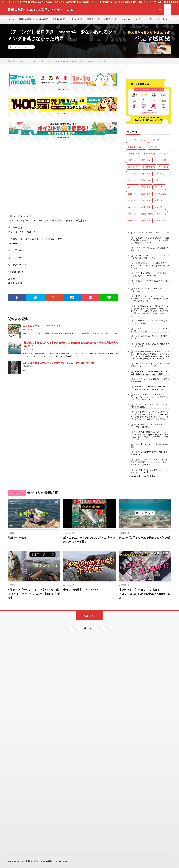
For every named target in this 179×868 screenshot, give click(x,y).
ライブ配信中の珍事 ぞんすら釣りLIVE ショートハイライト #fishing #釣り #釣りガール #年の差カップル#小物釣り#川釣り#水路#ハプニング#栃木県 (150, 436)
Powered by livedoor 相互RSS (141, 476)
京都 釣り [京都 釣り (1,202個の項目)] (163, 154)
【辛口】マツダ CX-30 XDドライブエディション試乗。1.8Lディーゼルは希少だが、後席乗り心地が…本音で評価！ (150, 299)
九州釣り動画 (76, 19)
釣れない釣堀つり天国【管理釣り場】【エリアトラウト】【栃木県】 (150, 426)
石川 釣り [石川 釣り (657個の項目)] (133, 207)
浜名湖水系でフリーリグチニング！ (42, 326)
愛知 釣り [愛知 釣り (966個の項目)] (146, 194)
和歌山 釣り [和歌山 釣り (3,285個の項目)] (134, 167)
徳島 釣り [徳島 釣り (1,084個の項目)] (159, 187)
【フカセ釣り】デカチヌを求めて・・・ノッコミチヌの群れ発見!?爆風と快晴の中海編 (145, 594)
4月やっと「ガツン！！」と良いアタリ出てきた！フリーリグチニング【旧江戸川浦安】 (34, 594)
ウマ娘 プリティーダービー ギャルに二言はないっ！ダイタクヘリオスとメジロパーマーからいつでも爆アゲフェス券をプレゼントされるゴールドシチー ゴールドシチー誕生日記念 (150, 416)
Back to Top (89, 616)
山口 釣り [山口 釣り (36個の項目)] (133, 180)
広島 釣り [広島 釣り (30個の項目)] (146, 187)
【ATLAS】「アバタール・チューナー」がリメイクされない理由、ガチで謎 (150, 257)
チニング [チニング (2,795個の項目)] (132, 147)
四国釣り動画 (93, 19)
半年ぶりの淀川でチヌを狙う (81, 590)
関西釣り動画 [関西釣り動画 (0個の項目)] (147, 214)
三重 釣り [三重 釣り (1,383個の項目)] (154, 147)
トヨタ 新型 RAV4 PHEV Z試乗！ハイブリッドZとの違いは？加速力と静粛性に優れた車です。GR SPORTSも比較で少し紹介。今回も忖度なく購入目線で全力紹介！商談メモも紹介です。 (150, 311)
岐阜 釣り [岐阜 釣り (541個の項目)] (146, 180)
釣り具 (138, 19)
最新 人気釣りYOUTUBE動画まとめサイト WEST (48, 861)
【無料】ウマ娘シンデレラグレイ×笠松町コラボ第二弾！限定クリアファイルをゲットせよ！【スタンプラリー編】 (150, 462)
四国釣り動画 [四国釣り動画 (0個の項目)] (149, 167)
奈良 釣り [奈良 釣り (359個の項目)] (146, 174)
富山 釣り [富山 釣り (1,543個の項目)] (159, 174)
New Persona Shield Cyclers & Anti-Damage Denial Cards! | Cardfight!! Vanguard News (150, 388)
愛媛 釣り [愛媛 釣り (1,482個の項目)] (133, 194)
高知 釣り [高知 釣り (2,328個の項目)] (133, 220)
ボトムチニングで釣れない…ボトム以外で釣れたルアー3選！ (89, 540)
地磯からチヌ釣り (19, 538)
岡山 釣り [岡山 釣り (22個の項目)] (159, 180)
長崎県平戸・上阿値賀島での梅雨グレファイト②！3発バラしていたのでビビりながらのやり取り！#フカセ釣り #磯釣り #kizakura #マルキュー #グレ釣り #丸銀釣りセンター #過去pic (150, 355)
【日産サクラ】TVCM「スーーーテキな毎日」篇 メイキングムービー (149, 330)
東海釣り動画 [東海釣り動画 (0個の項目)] (160, 194)
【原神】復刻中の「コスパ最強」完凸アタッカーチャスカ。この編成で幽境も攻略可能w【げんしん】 (150, 266)
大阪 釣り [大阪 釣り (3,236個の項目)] (133, 174)
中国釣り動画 (110, 19)
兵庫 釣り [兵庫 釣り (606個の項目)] (146, 160)
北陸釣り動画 (59, 19)
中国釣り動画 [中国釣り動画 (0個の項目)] (134, 154)
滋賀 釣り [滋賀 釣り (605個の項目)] (146, 200)
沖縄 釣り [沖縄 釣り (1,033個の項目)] (133, 200)
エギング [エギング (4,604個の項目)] (143, 140)
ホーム (11, 19)
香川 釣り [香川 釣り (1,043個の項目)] (161, 214)
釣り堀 (149, 19)
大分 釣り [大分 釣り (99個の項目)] (163, 167)
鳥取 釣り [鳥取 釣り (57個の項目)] (146, 220)
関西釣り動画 (25, 19)
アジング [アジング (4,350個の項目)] (132, 140)
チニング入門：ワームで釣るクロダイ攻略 (145, 538)
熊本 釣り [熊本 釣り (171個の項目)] (159, 200)
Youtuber (126, 19)
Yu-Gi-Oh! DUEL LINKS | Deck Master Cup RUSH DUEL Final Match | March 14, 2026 (149, 373)
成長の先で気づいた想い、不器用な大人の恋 (152, 232)
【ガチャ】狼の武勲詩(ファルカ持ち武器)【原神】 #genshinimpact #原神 (149, 274)
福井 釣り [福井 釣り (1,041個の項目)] (146, 207)
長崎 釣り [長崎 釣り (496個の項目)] (133, 214)
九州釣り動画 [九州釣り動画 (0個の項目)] (149, 154)
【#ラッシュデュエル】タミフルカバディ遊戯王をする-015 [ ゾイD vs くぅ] (150, 365)
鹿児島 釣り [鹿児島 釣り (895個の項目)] (160, 220)
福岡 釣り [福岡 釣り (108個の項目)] (159, 207)
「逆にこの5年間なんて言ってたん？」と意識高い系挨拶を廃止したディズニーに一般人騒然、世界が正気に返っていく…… (150, 240)
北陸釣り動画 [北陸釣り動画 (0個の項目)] (160, 160)
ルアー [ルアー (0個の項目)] (142, 147)
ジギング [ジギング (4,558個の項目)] (155, 140)
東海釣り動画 (42, 19)
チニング (28, 47)
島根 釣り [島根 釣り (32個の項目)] (133, 187)
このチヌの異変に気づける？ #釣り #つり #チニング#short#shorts (58, 363)
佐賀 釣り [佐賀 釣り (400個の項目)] (133, 160)
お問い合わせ (163, 19)
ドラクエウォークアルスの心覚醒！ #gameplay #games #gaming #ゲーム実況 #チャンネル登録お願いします (150, 397)
